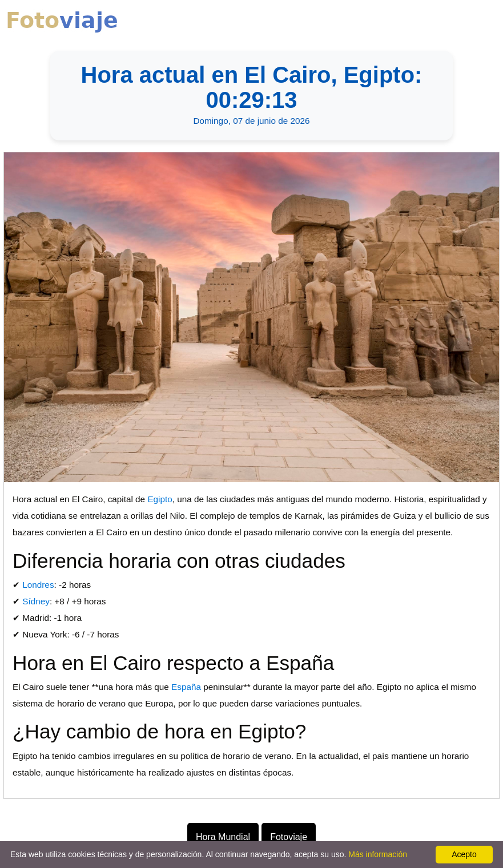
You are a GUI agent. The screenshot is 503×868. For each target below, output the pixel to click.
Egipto (160, 499)
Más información (378, 854)
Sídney (36, 601)
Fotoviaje (289, 837)
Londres (38, 585)
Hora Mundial (223, 837)
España (186, 687)
